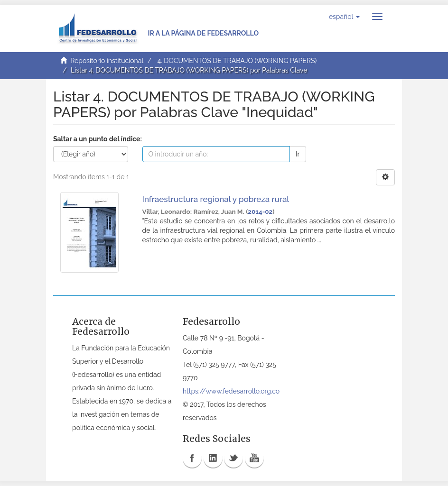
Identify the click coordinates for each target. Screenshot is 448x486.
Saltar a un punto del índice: (98, 139)
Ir (298, 154)
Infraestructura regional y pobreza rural (216, 199)
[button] (344, 17)
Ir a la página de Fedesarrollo (203, 33)
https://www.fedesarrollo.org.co (231, 391)
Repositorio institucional (107, 61)
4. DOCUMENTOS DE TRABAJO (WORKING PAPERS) (237, 61)
